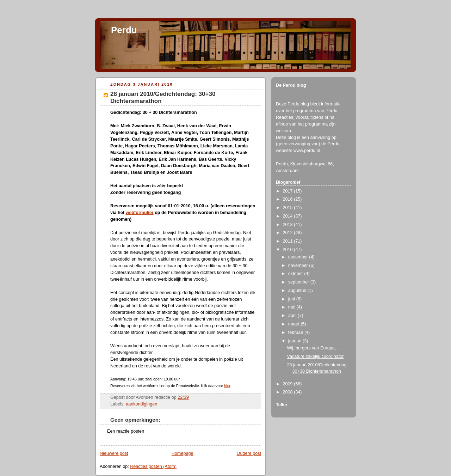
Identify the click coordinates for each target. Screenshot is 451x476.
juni (292, 299)
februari (296, 332)
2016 (289, 199)
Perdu (124, 30)
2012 (289, 233)
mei (292, 307)
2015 (289, 208)
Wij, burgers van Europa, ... (314, 348)
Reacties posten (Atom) (153, 466)
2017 (289, 191)
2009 (289, 384)
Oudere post (249, 453)
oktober (296, 274)
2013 (289, 225)
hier (227, 386)
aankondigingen (141, 404)
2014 (289, 216)
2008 (289, 392)
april (293, 316)
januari (295, 341)
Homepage (183, 453)
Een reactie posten (126, 431)
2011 (289, 241)
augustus (298, 291)
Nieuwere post (114, 453)
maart (295, 324)
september (299, 282)
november (299, 266)
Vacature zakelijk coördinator (316, 356)
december (299, 257)
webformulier (139, 213)
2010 (289, 250)
